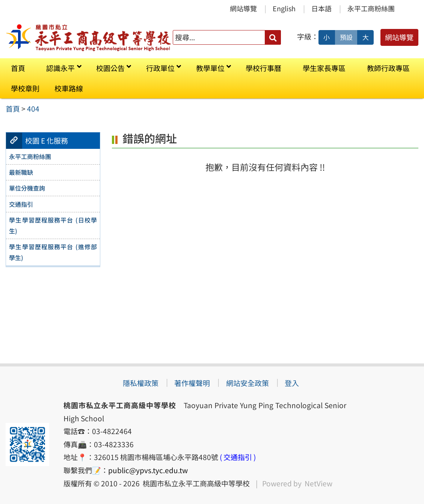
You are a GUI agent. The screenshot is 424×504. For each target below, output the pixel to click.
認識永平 (60, 68)
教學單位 (210, 68)
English (284, 8)
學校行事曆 (263, 68)
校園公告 (110, 68)
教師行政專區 (388, 68)
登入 (292, 383)
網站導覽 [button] (399, 37)
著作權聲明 (192, 383)
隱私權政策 (141, 383)
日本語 (321, 8)
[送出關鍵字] (273, 37)
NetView (318, 483)
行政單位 (160, 68)
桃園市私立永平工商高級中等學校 (195, 483)
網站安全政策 (247, 383)
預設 (346, 37)
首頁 (18, 68)
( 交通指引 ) (238, 457)
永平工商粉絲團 (371, 8)
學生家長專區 (324, 68)
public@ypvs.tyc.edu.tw (148, 470)
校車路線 (69, 88)
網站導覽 (243, 8)
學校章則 (25, 88)
